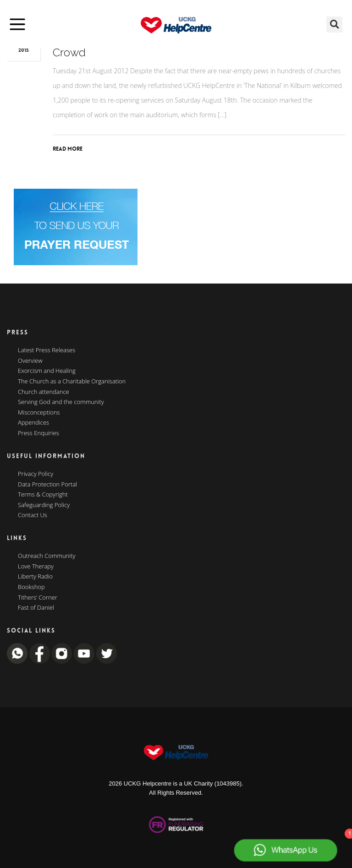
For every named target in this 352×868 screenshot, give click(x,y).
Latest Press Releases (47, 350)
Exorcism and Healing (47, 371)
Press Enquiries (38, 433)
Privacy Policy (36, 474)
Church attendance (44, 392)
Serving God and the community (61, 402)
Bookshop (31, 587)
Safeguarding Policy (44, 505)
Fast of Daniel (36, 608)
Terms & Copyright (43, 495)
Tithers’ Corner (38, 598)
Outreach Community (47, 556)
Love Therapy (36, 567)
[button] (334, 25)
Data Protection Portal (47, 485)
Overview (30, 361)
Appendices (33, 423)
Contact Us (33, 515)
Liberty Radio (35, 577)
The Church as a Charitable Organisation (72, 382)
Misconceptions (39, 413)
